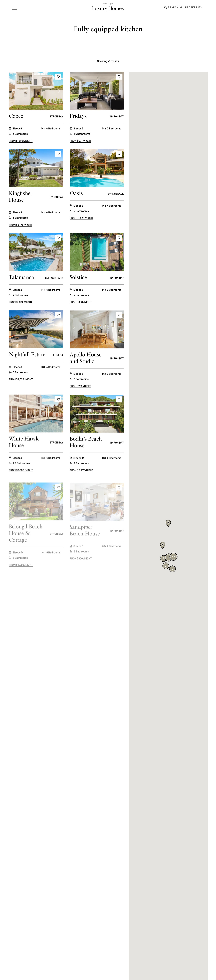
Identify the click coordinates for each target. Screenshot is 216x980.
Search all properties (183, 7)
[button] (163, 546)
